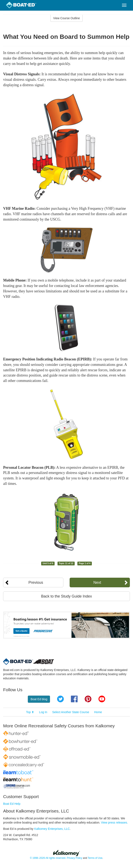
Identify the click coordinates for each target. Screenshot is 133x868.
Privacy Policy (74, 858)
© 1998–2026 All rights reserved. (48, 858)
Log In (43, 712)
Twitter (60, 699)
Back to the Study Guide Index (66, 596)
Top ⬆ (30, 712)
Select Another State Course (71, 712)
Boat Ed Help (12, 804)
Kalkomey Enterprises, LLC (52, 829)
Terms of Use (95, 858)
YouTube (102, 699)
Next (97, 582)
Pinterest (88, 699)
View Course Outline (66, 18)
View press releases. (114, 823)
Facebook (74, 699)
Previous (36, 582)
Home (98, 712)
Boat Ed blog (39, 699)
